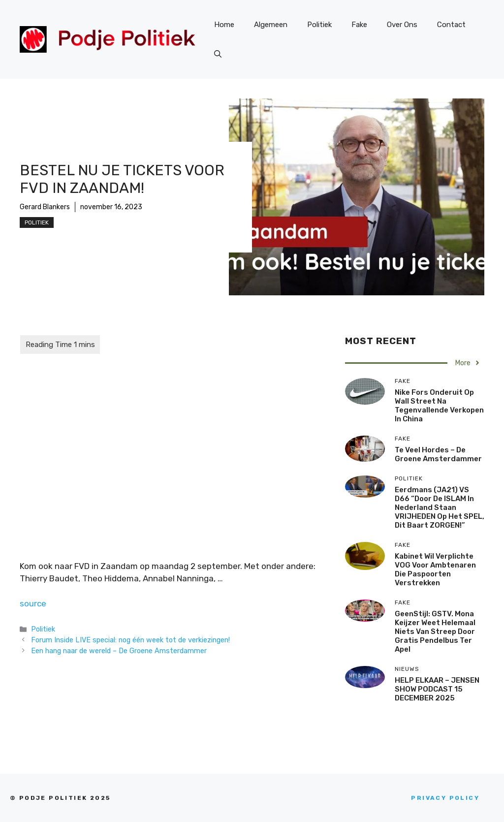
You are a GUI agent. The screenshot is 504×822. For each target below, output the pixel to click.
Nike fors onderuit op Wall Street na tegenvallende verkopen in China (439, 406)
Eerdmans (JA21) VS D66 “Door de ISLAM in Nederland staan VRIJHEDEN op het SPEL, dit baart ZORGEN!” (440, 507)
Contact (451, 25)
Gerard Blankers (45, 207)
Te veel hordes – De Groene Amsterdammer (438, 454)
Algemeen (271, 25)
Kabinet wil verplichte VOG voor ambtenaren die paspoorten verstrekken (435, 569)
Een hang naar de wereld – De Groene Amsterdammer (119, 651)
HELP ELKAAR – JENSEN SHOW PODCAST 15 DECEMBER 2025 (437, 689)
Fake (359, 25)
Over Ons (402, 25)
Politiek (319, 25)
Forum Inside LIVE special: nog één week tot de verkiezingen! (130, 640)
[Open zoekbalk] (218, 54)
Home (224, 25)
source (33, 603)
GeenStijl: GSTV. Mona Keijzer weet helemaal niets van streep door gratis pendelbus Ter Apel (435, 632)
